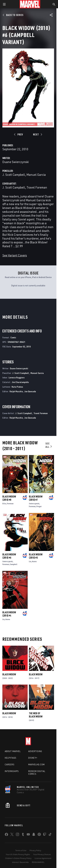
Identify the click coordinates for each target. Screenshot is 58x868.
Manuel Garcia (36, 175)
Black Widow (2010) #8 (9, 498)
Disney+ (33, 758)
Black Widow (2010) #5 (36, 556)
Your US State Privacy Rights (18, 854)
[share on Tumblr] (23, 835)
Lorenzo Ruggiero (17, 377)
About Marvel (13, 751)
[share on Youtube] (28, 835)
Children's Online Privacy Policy (18, 858)
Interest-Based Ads (20, 862)
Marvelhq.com (36, 764)
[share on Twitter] (12, 835)
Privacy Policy (35, 850)
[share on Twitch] (45, 835)
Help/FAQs (11, 758)
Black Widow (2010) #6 (9, 556)
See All (49, 445)
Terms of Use (21, 850)
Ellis (4, 503)
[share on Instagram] (17, 835)
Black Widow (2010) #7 (36, 498)
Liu (30, 561)
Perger (39, 506)
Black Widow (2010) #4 (9, 614)
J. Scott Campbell (14, 175)
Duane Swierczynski (16, 162)
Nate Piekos (17, 387)
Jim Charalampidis (20, 382)
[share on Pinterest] (39, 835)
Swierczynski (34, 503)
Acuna (34, 561)
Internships (12, 771)
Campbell (14, 564)
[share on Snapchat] (34, 835)
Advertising (35, 751)
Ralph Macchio (16, 391)
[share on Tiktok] (50, 835)
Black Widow (9, 674)
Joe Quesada (30, 391)
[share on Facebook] (6, 835)
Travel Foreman (37, 187)
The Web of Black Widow (36, 715)
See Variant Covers (15, 255)
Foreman (10, 503)
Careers (10, 764)
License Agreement (43, 858)
